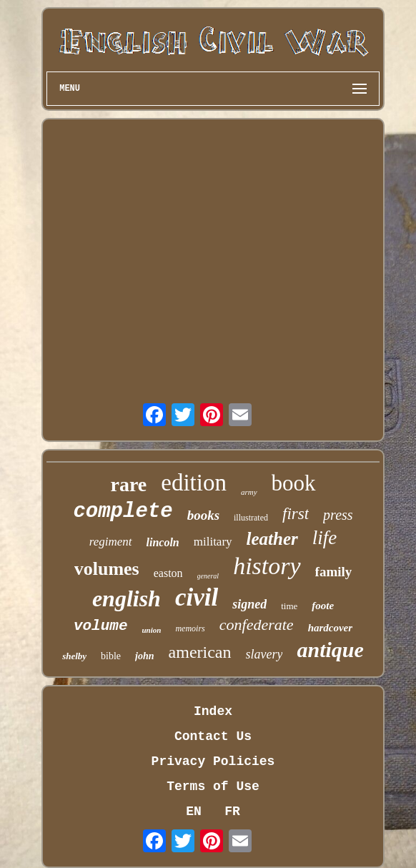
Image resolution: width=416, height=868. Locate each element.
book (294, 483)
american (200, 652)
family (334, 572)
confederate (257, 625)
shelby (74, 656)
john (144, 656)
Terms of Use (213, 786)
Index (213, 711)
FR (232, 812)
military (213, 542)
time (289, 606)
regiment (111, 542)
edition (194, 483)
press (338, 515)
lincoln (163, 542)
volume (101, 626)
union (152, 630)
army (249, 492)
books (203, 515)
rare (128, 484)
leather (272, 539)
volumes (107, 569)
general (208, 576)
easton (168, 573)
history (267, 566)
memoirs (190, 628)
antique (330, 650)
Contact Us (213, 736)
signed (249, 604)
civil (197, 597)
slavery (264, 654)
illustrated (251, 518)
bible (111, 656)
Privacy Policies (213, 761)
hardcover (331, 628)
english (127, 598)
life (325, 538)
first (296, 514)
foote (323, 606)
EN (194, 812)
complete (123, 512)
